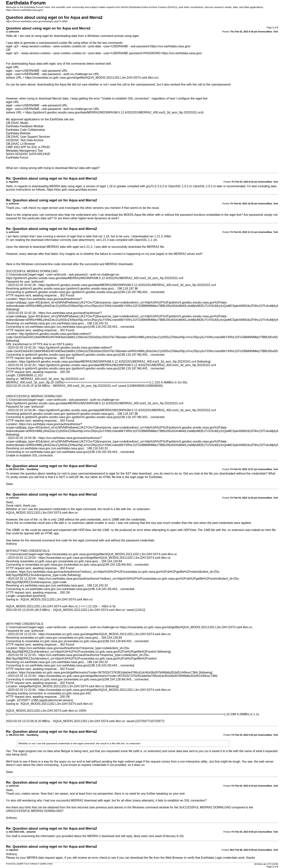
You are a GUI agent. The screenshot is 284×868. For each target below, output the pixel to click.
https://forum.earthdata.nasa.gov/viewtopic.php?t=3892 (37, 21)
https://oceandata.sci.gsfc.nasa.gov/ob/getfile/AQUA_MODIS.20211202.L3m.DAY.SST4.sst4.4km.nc (91, 78)
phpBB (19, 864)
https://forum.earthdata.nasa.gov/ (25, 10)
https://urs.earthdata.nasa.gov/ (170, 46)
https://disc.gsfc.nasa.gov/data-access (72, 190)
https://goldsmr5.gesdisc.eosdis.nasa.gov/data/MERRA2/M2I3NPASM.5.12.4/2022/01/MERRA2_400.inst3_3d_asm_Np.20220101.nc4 (114, 112)
